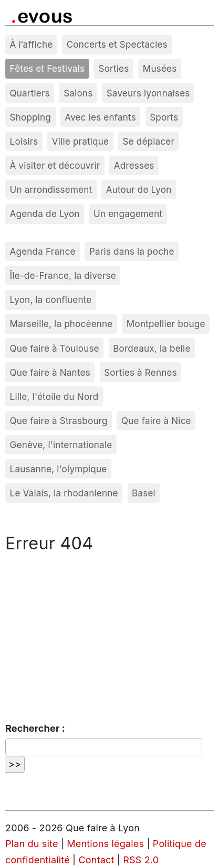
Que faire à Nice (156, 421)
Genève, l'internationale (61, 445)
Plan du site (32, 844)
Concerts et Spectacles (117, 44)
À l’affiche (32, 44)
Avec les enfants (100, 117)
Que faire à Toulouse (55, 348)
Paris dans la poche (132, 251)
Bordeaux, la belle (152, 348)
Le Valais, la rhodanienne (64, 493)
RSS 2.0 (141, 860)
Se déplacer (148, 141)
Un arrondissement (51, 189)
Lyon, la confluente (51, 300)
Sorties (114, 68)
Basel (144, 493)
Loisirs (24, 141)
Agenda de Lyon (45, 214)
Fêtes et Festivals (48, 68)
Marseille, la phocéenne (61, 324)
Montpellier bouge (166, 324)
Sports (164, 117)
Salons (78, 93)
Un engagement (128, 214)
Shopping (30, 117)
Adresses (134, 165)
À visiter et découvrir (55, 165)
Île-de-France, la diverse (63, 275)
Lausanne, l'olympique (59, 469)
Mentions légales (105, 844)
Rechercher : (35, 728)
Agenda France (43, 251)
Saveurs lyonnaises (148, 93)
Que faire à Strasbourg (59, 421)
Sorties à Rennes (140, 372)
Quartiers (30, 93)
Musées (160, 68)
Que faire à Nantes (50, 372)
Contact (97, 860)
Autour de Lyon (139, 189)
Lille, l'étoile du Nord (54, 397)
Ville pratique (80, 141)
